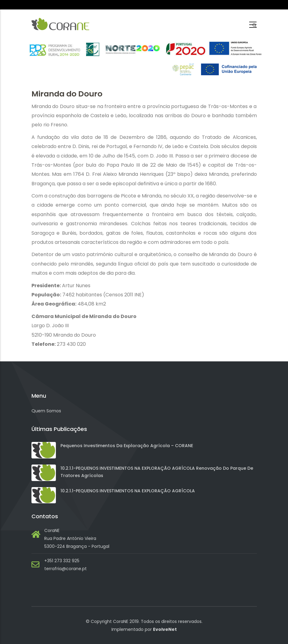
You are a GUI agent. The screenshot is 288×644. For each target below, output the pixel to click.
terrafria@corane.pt (66, 569)
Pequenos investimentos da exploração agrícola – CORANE (127, 446)
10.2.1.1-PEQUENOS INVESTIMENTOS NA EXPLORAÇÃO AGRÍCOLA (128, 491)
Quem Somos (46, 411)
